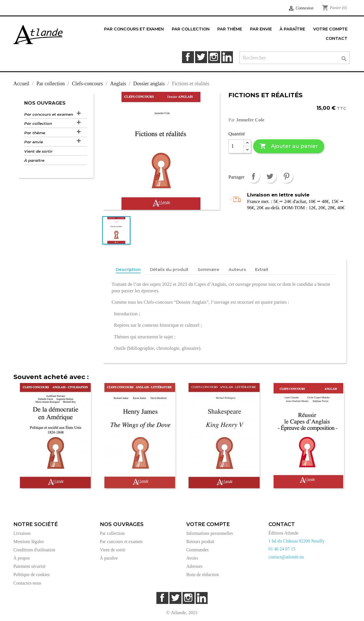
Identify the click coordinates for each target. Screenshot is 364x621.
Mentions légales (29, 542)
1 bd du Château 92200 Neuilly (296, 541)
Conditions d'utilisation (34, 550)
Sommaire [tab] (208, 270)
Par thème (35, 133)
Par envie (34, 142)
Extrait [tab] (262, 270)
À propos (22, 558)
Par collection (38, 123)
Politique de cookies (32, 575)
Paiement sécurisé (29, 566)
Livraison (22, 533)
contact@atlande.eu (286, 557)
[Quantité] (236, 146)
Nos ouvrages (45, 103)
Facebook (188, 57)
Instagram (214, 57)
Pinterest (287, 176)
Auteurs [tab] (237, 270)
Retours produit (200, 542)
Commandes (197, 550)
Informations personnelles (210, 533)
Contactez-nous (27, 583)
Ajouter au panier (289, 146)
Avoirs (192, 558)
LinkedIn (227, 57)
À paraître (34, 160)
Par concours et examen (49, 114)
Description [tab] (128, 270)
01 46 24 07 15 (282, 549)
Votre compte (208, 524)
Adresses (194, 566)
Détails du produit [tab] (169, 270)
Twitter (201, 57)
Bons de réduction (203, 575)
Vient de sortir (38, 151)
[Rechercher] (295, 58)
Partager (253, 176)
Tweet (270, 176)
